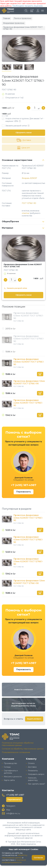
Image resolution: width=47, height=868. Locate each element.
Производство (10, 763)
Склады (7, 767)
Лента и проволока (22, 18)
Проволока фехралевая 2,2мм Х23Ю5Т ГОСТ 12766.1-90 (28, 403)
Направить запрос (36, 774)
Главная (7, 18)
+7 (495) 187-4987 (24, 485)
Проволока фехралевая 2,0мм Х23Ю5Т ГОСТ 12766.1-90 (28, 561)
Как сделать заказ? (37, 784)
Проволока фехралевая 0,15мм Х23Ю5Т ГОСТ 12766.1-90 (28, 316)
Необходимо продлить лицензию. (28, 6)
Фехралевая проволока (14, 23)
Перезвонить (24, 492)
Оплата (31, 763)
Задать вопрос (34, 719)
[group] (23, 48)
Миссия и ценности (13, 777)
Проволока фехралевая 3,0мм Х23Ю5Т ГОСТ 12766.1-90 (28, 518)
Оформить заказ (24, 133)
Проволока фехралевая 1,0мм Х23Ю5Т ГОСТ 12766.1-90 (29, 382)
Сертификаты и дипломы (11, 772)
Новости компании (24, 690)
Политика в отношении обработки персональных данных (18, 744)
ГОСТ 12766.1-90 (29, 203)
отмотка (25, 213)
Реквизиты (33, 771)
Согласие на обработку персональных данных (23, 749)
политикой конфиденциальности (14, 861)
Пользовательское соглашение (16, 752)
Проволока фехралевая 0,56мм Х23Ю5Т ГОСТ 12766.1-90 (29, 339)
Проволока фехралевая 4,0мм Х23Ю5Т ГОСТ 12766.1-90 (28, 540)
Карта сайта (9, 780)
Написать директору (33, 779)
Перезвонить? (14, 799)
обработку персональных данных (15, 856)
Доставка (32, 767)
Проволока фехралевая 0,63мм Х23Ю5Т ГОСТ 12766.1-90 (29, 362)
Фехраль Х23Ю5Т (29, 178)
